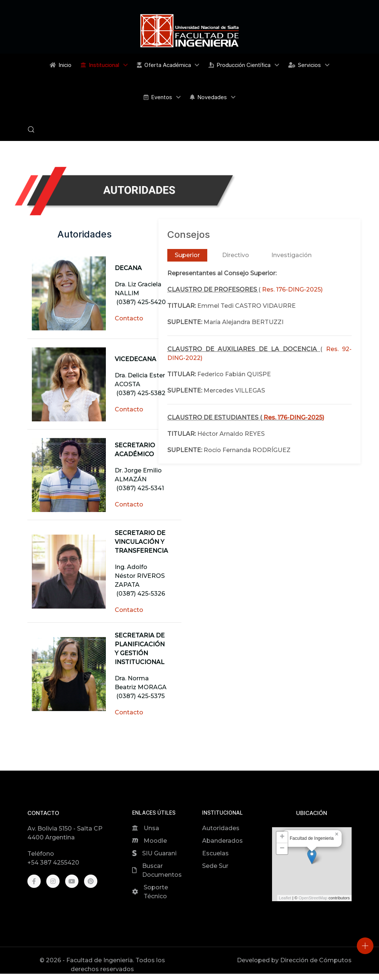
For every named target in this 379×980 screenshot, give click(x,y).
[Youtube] (72, 881)
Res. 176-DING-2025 (291, 289)
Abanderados (222, 841)
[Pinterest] (91, 881)
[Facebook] (34, 881)
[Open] (365, 946)
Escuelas (215, 853)
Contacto (129, 318)
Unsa (151, 828)
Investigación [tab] (291, 255)
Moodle (155, 841)
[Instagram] (53, 881)
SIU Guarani (159, 853)
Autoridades (221, 828)
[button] (31, 129)
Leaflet (285, 898)
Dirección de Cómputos (316, 960)
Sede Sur (215, 866)
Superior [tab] (187, 255)
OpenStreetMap (313, 898)
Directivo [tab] (236, 255)
